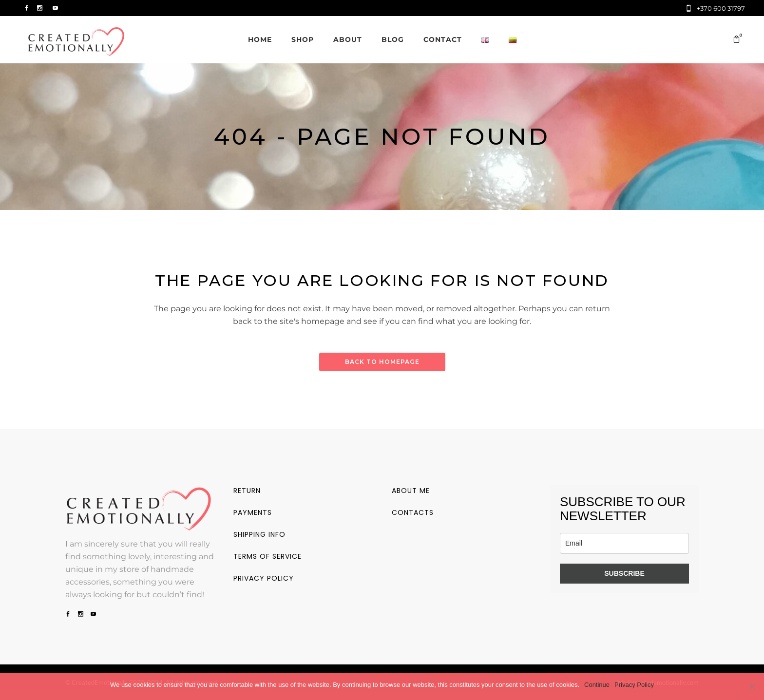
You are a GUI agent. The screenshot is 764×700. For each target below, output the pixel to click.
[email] (624, 543)
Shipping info (259, 534)
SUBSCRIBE (624, 573)
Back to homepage (382, 362)
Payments (253, 512)
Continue (597, 685)
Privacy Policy (634, 685)
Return (247, 491)
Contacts (413, 512)
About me (411, 491)
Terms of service (267, 556)
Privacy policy (264, 578)
